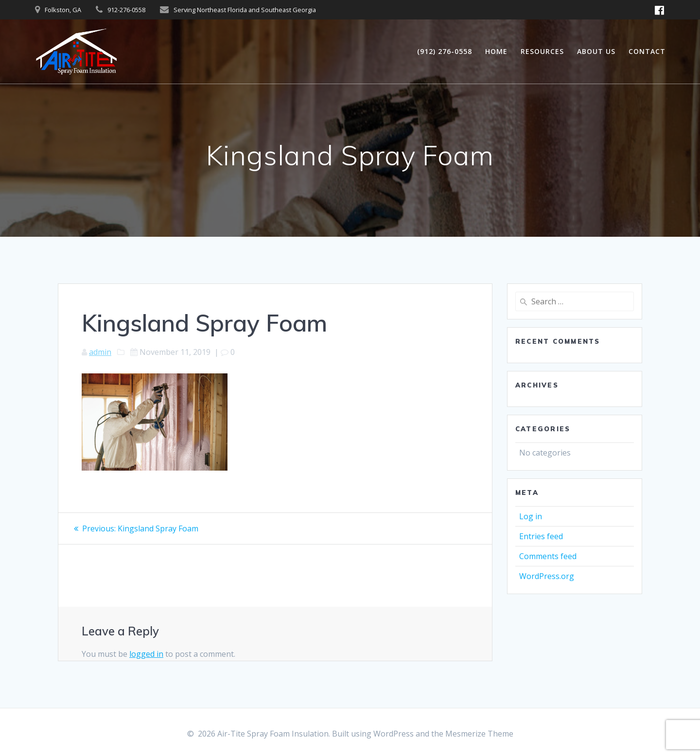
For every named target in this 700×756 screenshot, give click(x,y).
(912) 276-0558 (445, 51)
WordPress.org (547, 576)
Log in (531, 516)
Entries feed (541, 536)
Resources (542, 51)
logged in (146, 654)
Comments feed (548, 556)
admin (100, 352)
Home (496, 51)
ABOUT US (596, 51)
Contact (647, 51)
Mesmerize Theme (479, 734)
